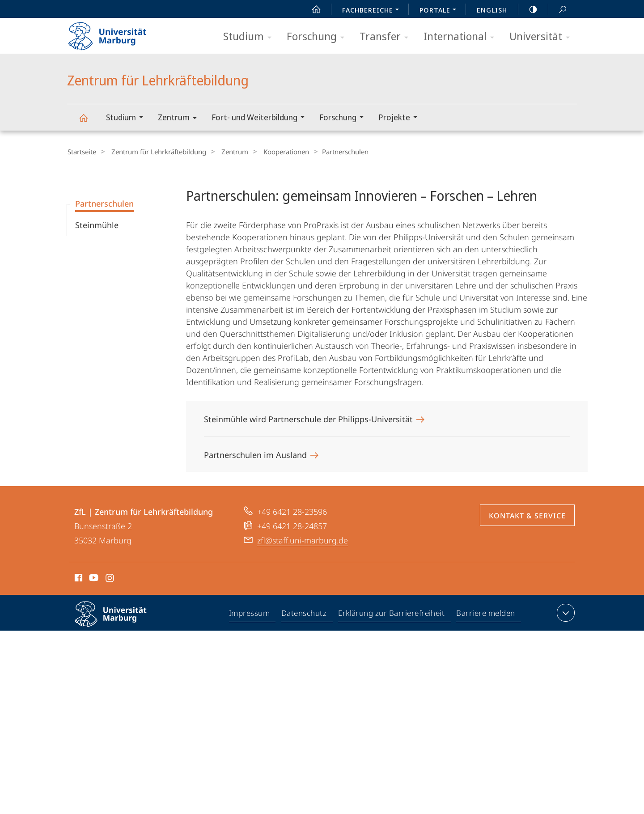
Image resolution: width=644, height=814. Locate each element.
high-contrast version (528, 9)
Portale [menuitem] (440, 11)
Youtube (93, 579)
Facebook (78, 579)
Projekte (401, 118)
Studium (250, 37)
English (492, 10)
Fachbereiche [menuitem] (373, 11)
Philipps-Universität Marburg (119, 621)
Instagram (110, 579)
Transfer (387, 37)
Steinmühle (97, 225)
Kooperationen (275, 152)
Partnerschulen (104, 203)
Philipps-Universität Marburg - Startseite (115, 33)
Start (311, 9)
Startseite (81, 152)
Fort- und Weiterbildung (261, 118)
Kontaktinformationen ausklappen (565, 612)
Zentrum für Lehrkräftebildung (89, 122)
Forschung (318, 37)
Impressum (250, 614)
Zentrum (180, 119)
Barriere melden (486, 614)
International (462, 37)
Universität (542, 37)
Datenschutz (304, 614)
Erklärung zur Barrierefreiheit (392, 614)
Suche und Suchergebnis (558, 10)
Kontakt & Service (527, 515)
